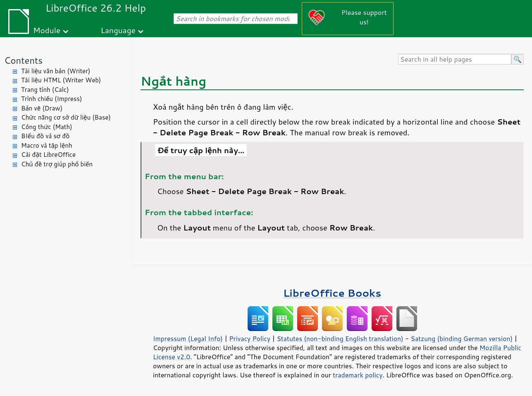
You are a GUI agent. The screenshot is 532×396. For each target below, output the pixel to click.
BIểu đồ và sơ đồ (45, 136)
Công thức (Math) (47, 127)
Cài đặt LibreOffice (48, 155)
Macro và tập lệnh (47, 145)
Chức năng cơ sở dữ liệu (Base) (66, 117)
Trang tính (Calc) (45, 90)
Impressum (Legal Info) (188, 338)
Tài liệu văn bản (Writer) (56, 71)
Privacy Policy (250, 338)
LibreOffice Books (332, 293)
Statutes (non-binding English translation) (340, 338)
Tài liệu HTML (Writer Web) (61, 80)
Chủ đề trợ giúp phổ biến (57, 164)
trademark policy (358, 375)
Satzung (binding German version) (462, 338)
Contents (23, 60)
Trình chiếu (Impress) (51, 99)
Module (47, 30)
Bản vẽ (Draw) (42, 108)
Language (118, 30)
